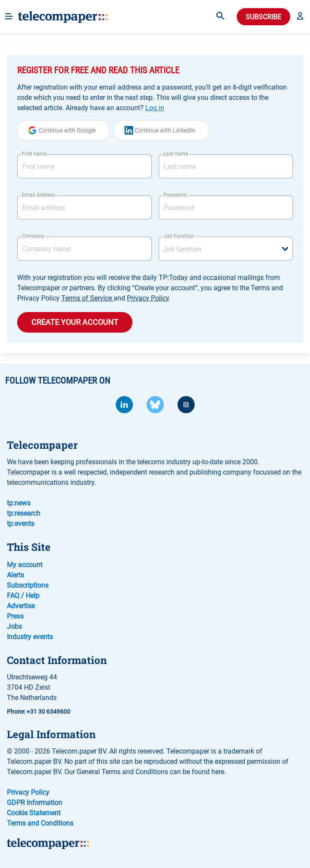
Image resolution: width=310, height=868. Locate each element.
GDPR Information (35, 803)
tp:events (21, 524)
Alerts (15, 575)
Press (15, 616)
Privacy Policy (148, 298)
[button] (300, 17)
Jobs (14, 626)
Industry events (30, 637)
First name (34, 154)
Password (175, 195)
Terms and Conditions (40, 823)
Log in (155, 108)
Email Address (39, 195)
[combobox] (226, 249)
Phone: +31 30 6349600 (39, 712)
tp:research (24, 513)
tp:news (19, 503)
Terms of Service (87, 298)
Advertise (21, 606)
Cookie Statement (34, 813)
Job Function (179, 236)
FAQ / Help (23, 596)
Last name (176, 154)
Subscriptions (28, 585)
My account (25, 565)
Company (33, 236)
